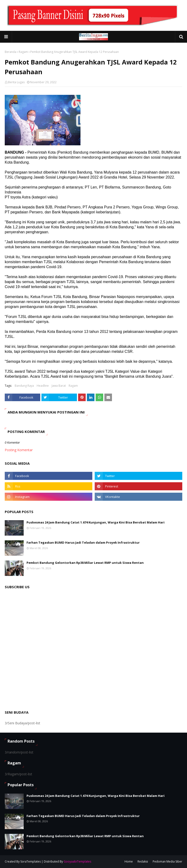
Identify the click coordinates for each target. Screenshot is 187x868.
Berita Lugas (16, 82)
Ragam (23, 52)
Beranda (11, 52)
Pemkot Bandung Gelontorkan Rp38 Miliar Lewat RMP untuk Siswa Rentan (85, 563)
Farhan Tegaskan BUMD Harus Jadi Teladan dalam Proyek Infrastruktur (83, 542)
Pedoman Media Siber (167, 861)
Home (129, 861)
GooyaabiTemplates (77, 861)
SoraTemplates (31, 861)
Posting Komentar (19, 450)
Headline (43, 386)
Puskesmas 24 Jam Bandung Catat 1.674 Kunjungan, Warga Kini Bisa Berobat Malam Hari (96, 522)
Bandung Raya (24, 386)
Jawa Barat (59, 386)
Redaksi (143, 861)
